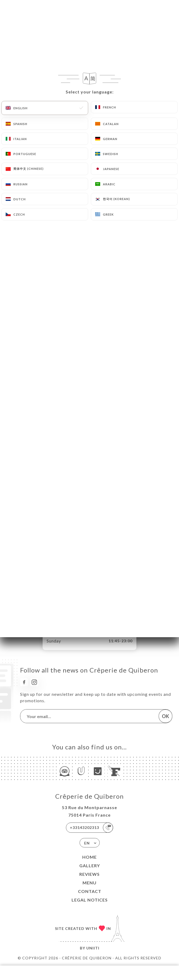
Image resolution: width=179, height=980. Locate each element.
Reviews (89, 874)
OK (165, 716)
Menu (89, 883)
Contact (90, 891)
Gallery (90, 866)
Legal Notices (90, 900)
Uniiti (93, 948)
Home (89, 857)
